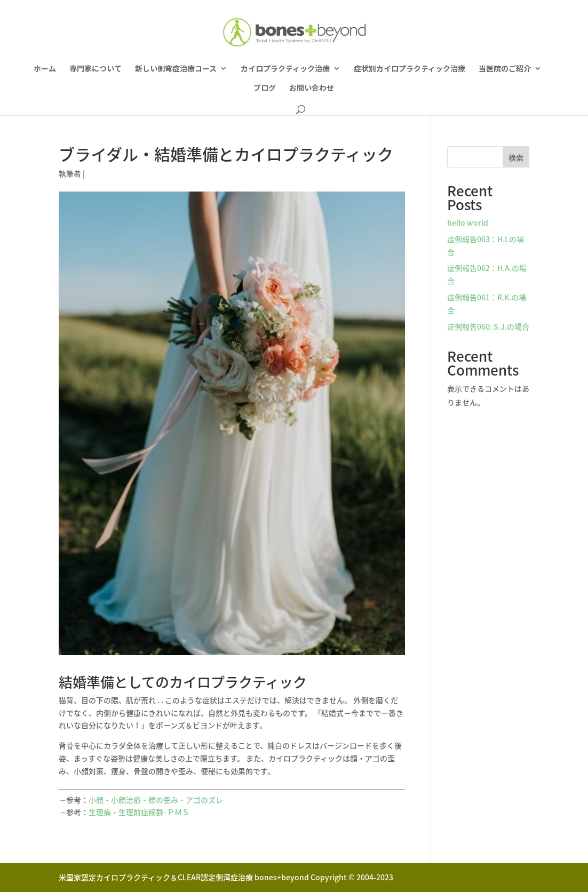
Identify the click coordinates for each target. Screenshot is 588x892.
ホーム (45, 69)
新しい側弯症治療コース (176, 69)
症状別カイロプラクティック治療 (410, 69)
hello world (468, 222)
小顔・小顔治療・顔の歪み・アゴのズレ (156, 800)
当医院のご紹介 (505, 69)
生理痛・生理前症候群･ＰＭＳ (139, 812)
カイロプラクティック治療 (285, 69)
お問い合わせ (312, 88)
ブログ (265, 88)
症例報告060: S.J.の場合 (488, 326)
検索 (516, 157)
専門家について (96, 69)
